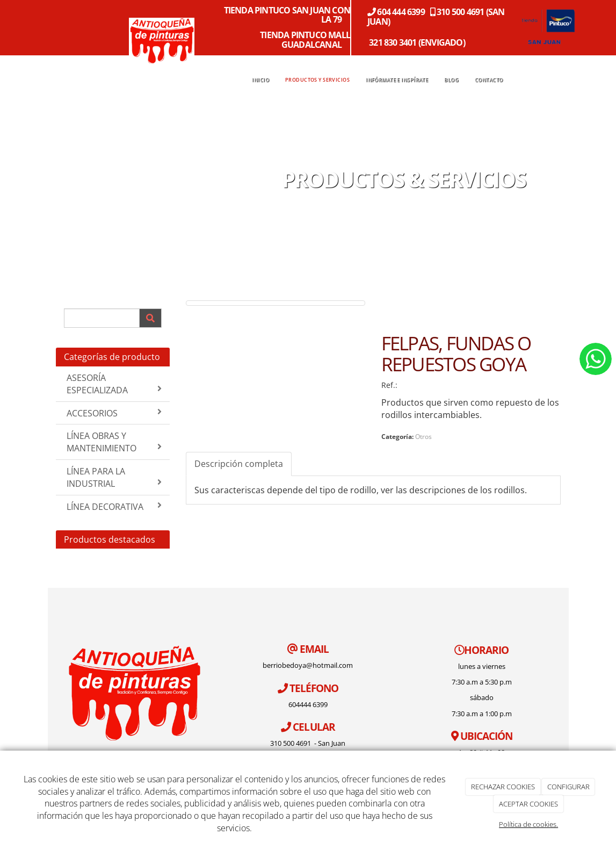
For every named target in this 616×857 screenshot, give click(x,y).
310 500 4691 (291, 743)
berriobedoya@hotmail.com (308, 665)
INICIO (260, 80)
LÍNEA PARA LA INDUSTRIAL (114, 477)
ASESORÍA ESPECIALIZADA (114, 384)
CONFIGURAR (568, 787)
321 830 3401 (393, 42)
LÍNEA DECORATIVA (114, 507)
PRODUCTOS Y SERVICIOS (317, 80)
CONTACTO (489, 80)
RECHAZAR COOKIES (503, 787)
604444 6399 (308, 704)
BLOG (451, 80)
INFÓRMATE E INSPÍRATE (397, 80)
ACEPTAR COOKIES (528, 804)
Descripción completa (239, 464)
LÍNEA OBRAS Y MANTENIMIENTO (114, 442)
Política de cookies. (528, 824)
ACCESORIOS (114, 413)
